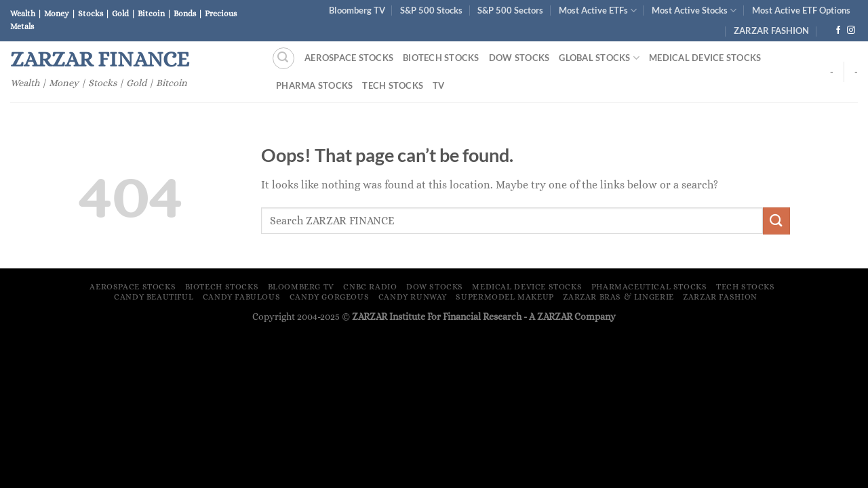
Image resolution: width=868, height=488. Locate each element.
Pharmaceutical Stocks (649, 287)
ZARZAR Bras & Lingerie (618, 297)
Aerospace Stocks (349, 58)
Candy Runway (413, 297)
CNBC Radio (370, 287)
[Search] (283, 58)
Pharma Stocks (314, 85)
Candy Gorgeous (330, 297)
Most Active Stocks (694, 11)
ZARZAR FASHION (771, 30)
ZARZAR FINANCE (100, 59)
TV (439, 85)
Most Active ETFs (598, 11)
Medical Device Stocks (705, 58)
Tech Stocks (393, 85)
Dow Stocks (519, 58)
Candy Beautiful (154, 297)
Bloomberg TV (357, 10)
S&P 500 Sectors (510, 10)
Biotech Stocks (441, 58)
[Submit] (776, 221)
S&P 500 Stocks (431, 10)
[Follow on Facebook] (838, 30)
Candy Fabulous (242, 297)
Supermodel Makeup (505, 297)
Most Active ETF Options (801, 10)
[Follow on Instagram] (851, 30)
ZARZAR (555, 317)
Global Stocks (599, 58)
